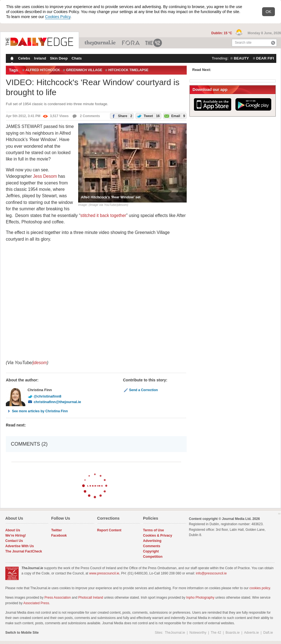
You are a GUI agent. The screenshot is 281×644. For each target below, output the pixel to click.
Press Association (58, 598)
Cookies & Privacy (158, 536)
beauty (241, 58)
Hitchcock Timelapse (129, 70)
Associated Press (36, 603)
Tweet (148, 116)
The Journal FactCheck (24, 551)
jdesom (40, 363)
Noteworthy (198, 633)
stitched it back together (103, 215)
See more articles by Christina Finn (37, 411)
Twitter (56, 530)
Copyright (151, 551)
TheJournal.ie (101, 43)
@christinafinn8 (44, 396)
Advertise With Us (20, 546)
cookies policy (260, 588)
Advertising (152, 541)
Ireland (40, 58)
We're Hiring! (16, 536)
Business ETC (131, 43)
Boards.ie (233, 633)
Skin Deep (59, 58)
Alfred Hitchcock (43, 70)
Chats (77, 58)
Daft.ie (268, 633)
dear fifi (265, 58)
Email (174, 116)
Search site (243, 43)
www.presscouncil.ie (104, 573)
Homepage (11, 59)
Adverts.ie (251, 633)
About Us (13, 530)
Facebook (59, 536)
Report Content (109, 530)
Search (273, 43)
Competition (153, 557)
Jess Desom (45, 176)
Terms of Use (153, 530)
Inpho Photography (200, 598)
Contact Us (14, 541)
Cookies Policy (58, 17)
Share (121, 116)
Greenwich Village (84, 70)
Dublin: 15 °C (222, 33)
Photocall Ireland (91, 598)
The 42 (154, 43)
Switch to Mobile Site (22, 633)
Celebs (24, 58)
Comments (152, 546)
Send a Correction (140, 390)
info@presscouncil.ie (211, 573)
